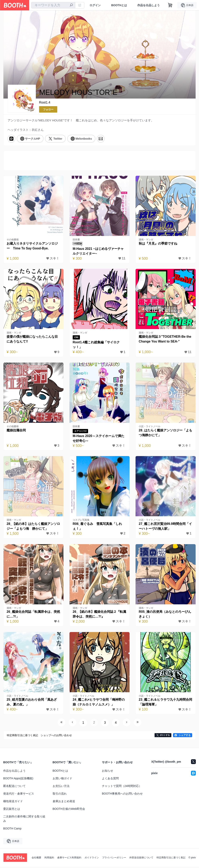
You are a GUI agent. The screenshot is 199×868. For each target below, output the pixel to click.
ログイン (95, 5)
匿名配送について (14, 787)
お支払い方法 (61, 787)
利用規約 (49, 859)
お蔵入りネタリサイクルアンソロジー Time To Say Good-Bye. (32, 246)
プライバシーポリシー (114, 859)
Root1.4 (45, 102)
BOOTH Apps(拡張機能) (18, 780)
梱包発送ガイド (13, 803)
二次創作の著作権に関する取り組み (24, 820)
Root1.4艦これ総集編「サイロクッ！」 (96, 345)
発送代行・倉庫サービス (19, 795)
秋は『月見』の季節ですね (158, 244)
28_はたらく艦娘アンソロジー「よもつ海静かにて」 (164, 433)
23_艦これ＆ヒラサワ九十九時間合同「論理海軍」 (164, 704)
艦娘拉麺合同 (16, 431)
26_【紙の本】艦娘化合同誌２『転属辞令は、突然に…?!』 (98, 615)
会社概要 (36, 859)
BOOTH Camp (12, 830)
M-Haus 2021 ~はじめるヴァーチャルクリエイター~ (98, 252)
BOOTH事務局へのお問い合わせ (122, 795)
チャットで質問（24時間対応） (122, 787)
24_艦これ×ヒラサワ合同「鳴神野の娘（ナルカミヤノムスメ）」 (99, 704)
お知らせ (108, 772)
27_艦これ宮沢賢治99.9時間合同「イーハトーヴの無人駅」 (166, 527)
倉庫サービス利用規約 (69, 859)
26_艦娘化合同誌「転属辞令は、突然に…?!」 (32, 615)
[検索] (71, 5)
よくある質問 (110, 780)
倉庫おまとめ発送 (64, 803)
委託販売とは (12, 810)
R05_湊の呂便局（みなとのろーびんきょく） (165, 615)
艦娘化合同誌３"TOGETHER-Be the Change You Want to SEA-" (165, 340)
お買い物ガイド (62, 780)
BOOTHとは (119, 5)
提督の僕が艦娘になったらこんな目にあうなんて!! (32, 340)
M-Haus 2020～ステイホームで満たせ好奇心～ (99, 439)
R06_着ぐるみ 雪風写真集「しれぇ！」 (97, 527)
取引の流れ (60, 795)
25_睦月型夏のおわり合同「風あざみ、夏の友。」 (32, 704)
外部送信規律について (141, 859)
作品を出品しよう (149, 5)
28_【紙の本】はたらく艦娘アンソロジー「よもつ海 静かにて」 (32, 527)
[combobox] (53, 5)
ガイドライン (92, 859)
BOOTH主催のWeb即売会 (69, 810)
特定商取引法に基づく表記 (171, 859)
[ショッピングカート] (170, 5)
